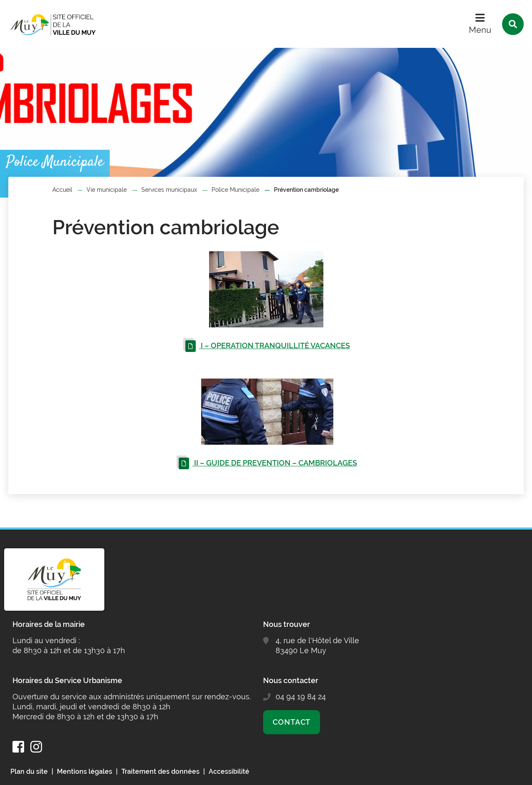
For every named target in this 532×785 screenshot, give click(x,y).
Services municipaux (169, 190)
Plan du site (29, 771)
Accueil (62, 190)
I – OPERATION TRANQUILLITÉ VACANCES (275, 345)
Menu (480, 30)
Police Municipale (235, 190)
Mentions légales (85, 771)
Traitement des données (160, 771)
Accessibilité (229, 771)
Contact (292, 722)
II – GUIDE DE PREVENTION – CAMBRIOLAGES (275, 463)
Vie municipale (107, 190)
